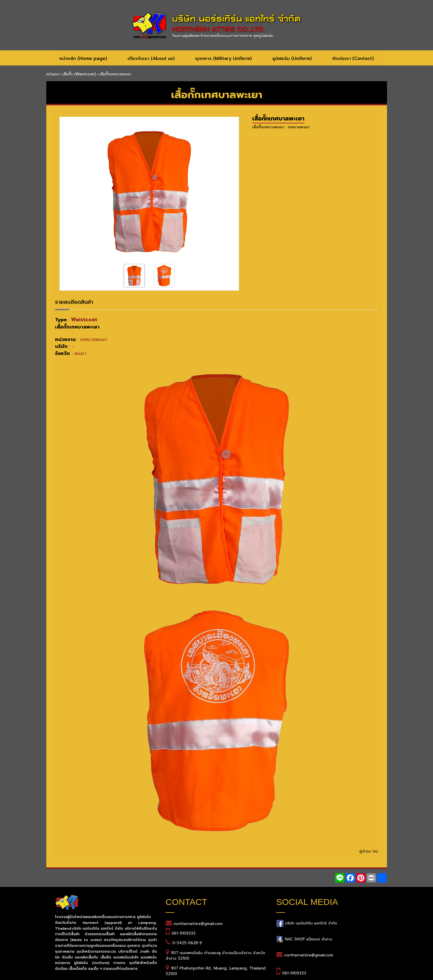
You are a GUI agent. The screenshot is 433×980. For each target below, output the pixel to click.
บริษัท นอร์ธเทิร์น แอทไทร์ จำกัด (310, 923)
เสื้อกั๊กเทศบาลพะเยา (278, 118)
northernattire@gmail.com (198, 924)
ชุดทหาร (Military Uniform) (223, 58)
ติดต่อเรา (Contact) (353, 58)
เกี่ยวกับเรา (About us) (151, 58)
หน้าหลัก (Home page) (83, 58)
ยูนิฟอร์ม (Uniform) (292, 58)
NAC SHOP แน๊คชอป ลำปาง (308, 939)
